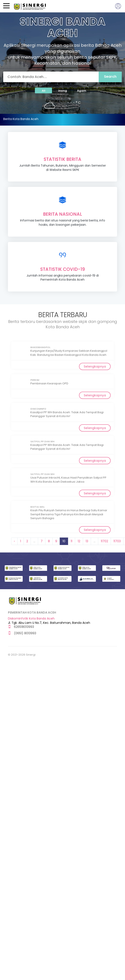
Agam (82, 91)
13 (87, 541)
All (44, 91)
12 (79, 541)
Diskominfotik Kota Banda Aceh (31, 618)
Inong (63, 91)
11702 (104, 541)
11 (71, 541)
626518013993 (21, 627)
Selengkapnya (95, 366)
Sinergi (30, 6)
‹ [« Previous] (14, 541)
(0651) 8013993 (22, 633)
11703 (117, 541)
